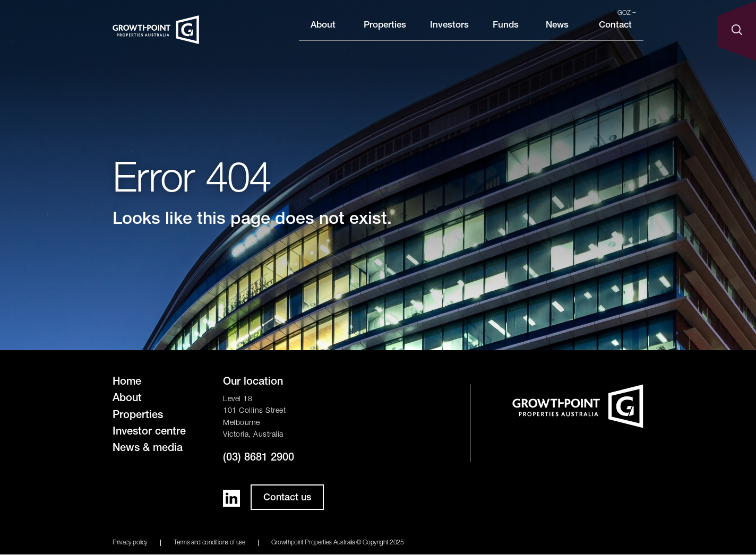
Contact (615, 34)
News (557, 34)
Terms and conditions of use (209, 543)
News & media (148, 449)
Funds (506, 34)
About (323, 34)
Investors (449, 34)
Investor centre (149, 432)
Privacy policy (130, 543)
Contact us (287, 498)
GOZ (627, 13)
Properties (385, 34)
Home (127, 383)
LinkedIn (231, 498)
